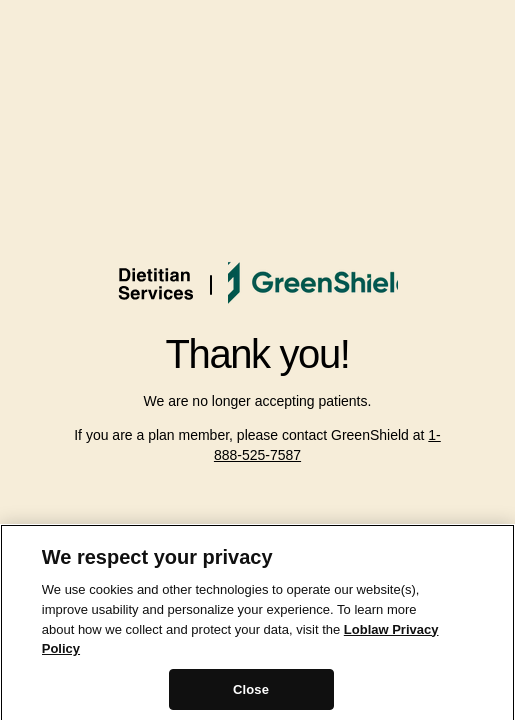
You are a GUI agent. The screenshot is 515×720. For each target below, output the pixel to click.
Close (251, 693)
